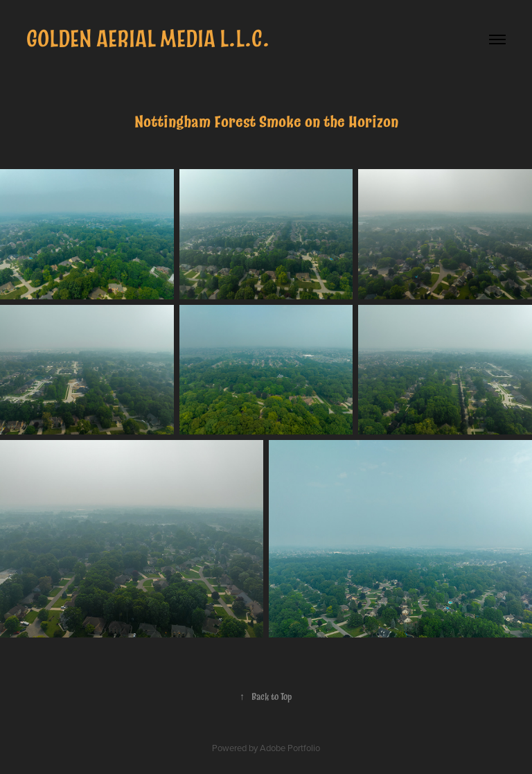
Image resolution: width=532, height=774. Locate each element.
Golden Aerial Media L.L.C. (148, 39)
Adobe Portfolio (290, 748)
